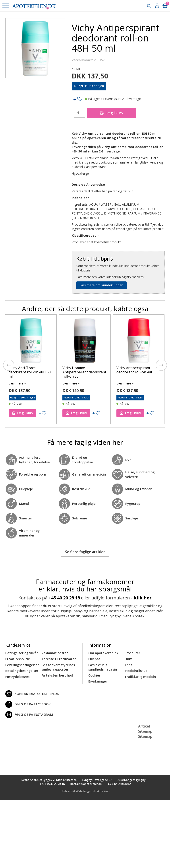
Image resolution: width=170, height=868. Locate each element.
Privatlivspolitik (17, 658)
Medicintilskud (136, 670)
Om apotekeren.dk (103, 653)
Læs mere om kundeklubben (101, 285)
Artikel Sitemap (145, 728)
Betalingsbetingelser (21, 670)
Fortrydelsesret (17, 676)
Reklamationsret (54, 653)
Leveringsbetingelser (21, 664)
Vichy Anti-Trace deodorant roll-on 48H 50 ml (30, 372)
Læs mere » (17, 383)
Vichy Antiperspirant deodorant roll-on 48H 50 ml (137, 372)
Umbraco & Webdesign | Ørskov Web (85, 790)
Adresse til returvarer (58, 658)
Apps (128, 664)
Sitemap (145, 735)
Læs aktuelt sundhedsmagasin (102, 666)
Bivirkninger (98, 680)
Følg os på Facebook (27, 703)
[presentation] (9, 365)
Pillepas (94, 658)
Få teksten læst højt (57, 674)
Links (128, 658)
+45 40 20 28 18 (64, 598)
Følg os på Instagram (28, 714)
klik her (143, 598)
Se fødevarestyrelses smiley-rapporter (57, 666)
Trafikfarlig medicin (140, 676)
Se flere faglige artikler (85, 551)
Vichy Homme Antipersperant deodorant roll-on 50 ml (84, 372)
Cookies (94, 674)
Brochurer (132, 653)
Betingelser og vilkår (21, 653)
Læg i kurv (112, 113)
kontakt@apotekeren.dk (32, 693)
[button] (6, 6)
